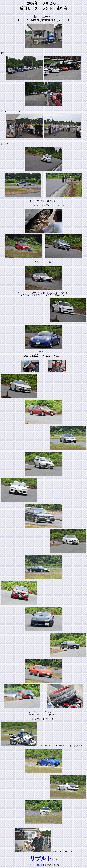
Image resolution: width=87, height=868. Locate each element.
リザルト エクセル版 (37, 865)
